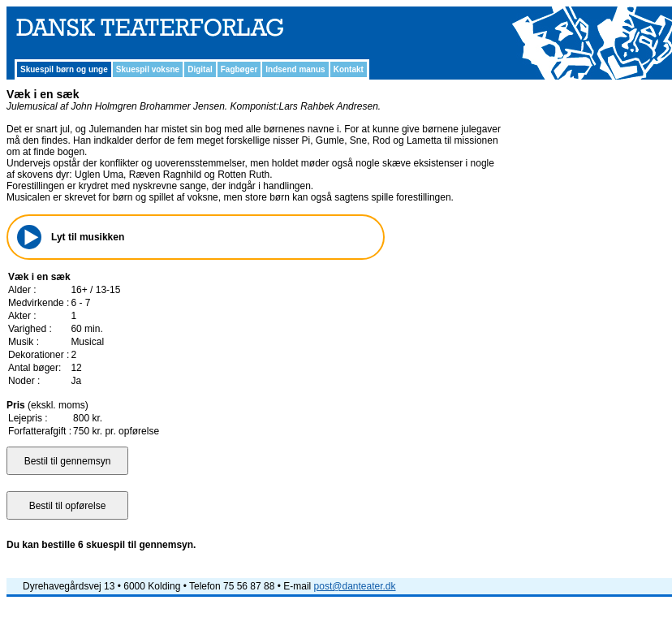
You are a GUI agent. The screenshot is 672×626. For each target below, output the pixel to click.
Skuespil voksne (148, 69)
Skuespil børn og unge (64, 69)
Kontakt (349, 69)
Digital (200, 69)
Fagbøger (239, 69)
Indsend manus (295, 69)
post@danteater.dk (355, 586)
